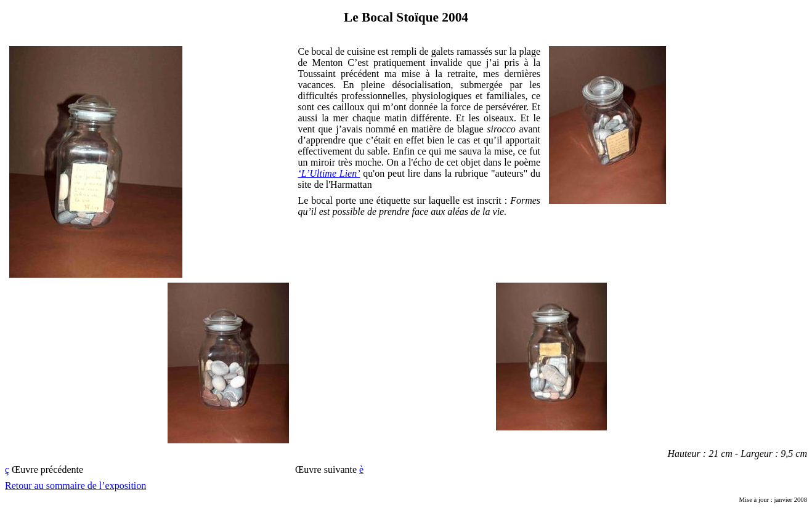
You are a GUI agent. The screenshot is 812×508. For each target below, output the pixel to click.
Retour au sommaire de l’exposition (75, 486)
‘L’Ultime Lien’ (329, 173)
